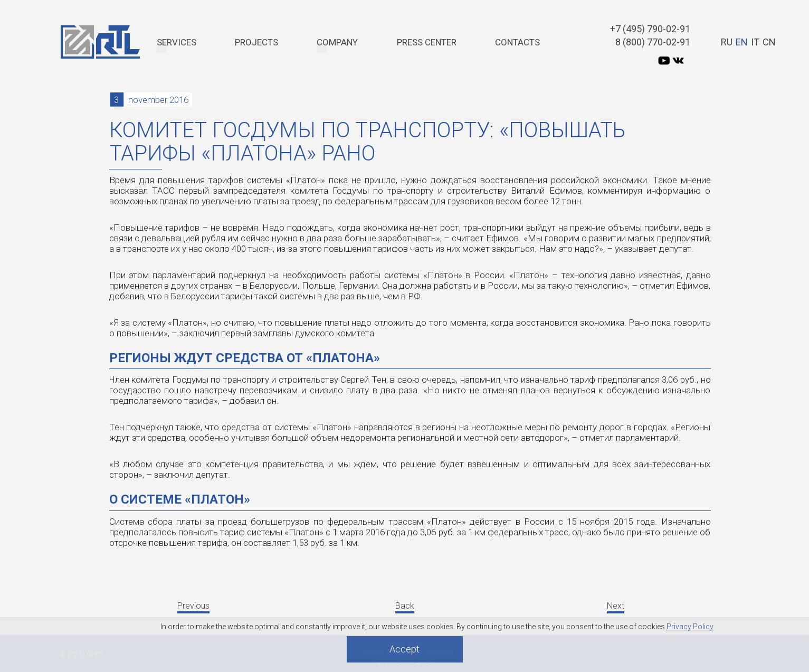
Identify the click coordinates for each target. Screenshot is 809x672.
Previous (193, 606)
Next (616, 606)
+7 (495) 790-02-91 (650, 29)
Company (337, 42)
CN (769, 42)
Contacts (517, 42)
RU (727, 42)
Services (177, 42)
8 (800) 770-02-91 (653, 42)
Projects (256, 42)
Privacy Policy (690, 627)
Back (405, 606)
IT (755, 42)
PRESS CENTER (427, 42)
